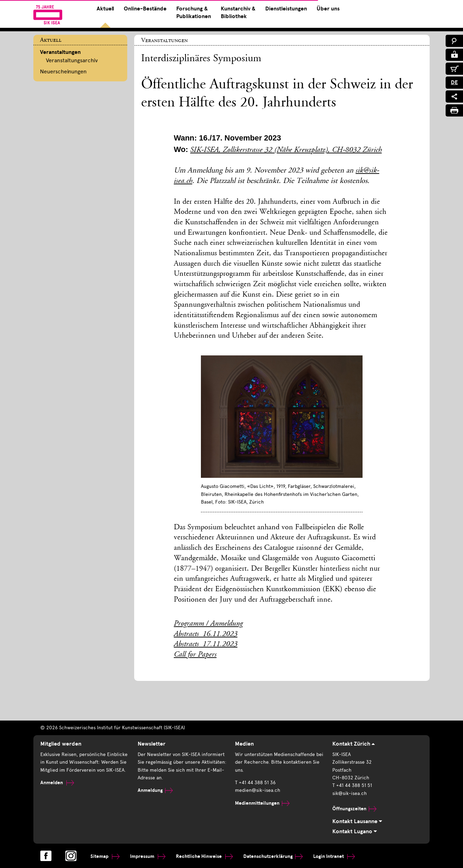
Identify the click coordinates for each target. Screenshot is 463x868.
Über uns (328, 9)
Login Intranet (334, 856)
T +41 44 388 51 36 (255, 783)
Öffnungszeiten (354, 809)
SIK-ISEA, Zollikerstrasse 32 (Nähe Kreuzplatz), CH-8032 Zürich (286, 150)
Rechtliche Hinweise (204, 856)
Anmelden (57, 783)
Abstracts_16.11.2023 (206, 634)
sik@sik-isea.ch (350, 793)
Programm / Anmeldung (208, 624)
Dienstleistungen (286, 9)
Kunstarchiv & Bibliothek (238, 13)
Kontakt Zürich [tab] (354, 744)
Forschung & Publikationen (194, 13)
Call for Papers (195, 655)
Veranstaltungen (60, 52)
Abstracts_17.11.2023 (206, 644)
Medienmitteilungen (262, 803)
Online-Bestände (145, 9)
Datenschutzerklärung (273, 856)
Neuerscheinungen (63, 71)
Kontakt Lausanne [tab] (357, 821)
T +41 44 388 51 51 (352, 785)
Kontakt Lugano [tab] (355, 831)
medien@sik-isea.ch (258, 790)
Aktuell (105, 9)
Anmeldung (155, 790)
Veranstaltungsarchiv (72, 60)
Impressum (148, 856)
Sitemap (105, 856)
